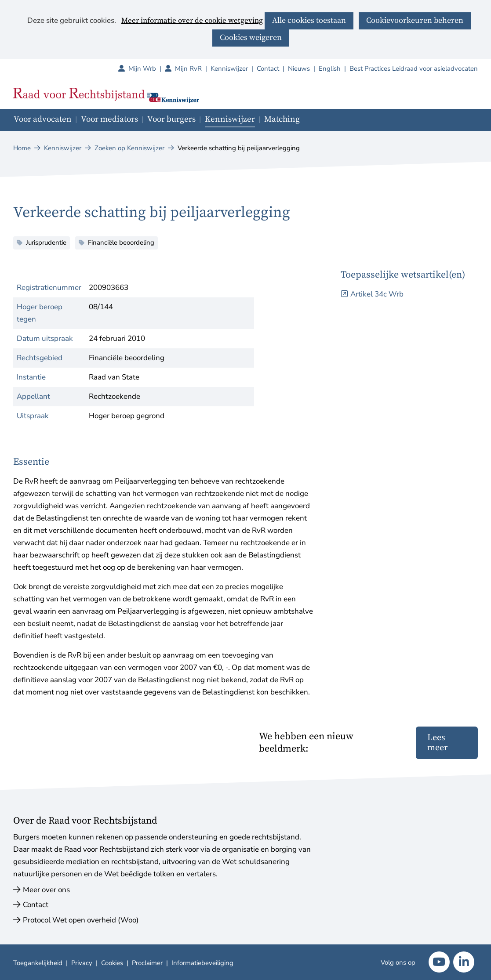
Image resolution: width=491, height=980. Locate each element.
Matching (282, 119)
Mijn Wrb (147, 69)
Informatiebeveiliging (202, 963)
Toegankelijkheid (38, 963)
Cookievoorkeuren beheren (415, 20)
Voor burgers (171, 119)
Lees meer (437, 743)
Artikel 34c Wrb (377, 294)
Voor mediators (109, 119)
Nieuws (299, 69)
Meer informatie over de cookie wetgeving (192, 21)
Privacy (82, 963)
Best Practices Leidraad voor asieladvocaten (414, 69)
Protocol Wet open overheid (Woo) (81, 920)
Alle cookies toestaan (309, 20)
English (330, 69)
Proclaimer (147, 963)
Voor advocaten (43, 119)
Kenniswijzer (229, 69)
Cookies (112, 963)
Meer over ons (46, 890)
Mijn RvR (193, 69)
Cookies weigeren (251, 38)
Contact (268, 69)
